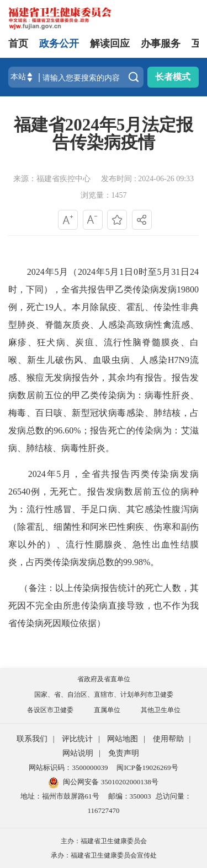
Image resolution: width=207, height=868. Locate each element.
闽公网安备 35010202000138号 (110, 782)
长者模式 (173, 77)
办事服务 (161, 44)
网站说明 (78, 753)
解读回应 (110, 44)
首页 (18, 44)
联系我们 (32, 739)
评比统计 (77, 739)
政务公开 (59, 44)
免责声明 (124, 753)
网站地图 (123, 739)
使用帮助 (168, 739)
